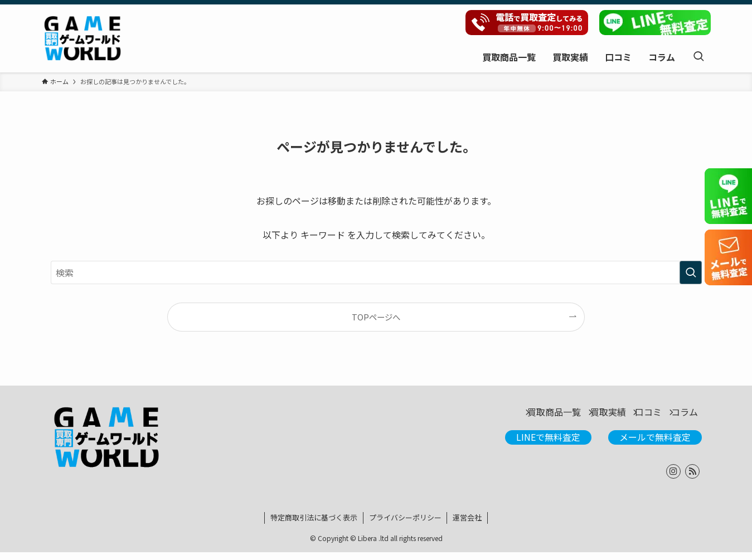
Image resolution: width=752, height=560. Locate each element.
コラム (680, 416)
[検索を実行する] (691, 272)
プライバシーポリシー (405, 525)
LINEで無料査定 (548, 445)
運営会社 (467, 525)
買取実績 (577, 416)
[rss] (692, 479)
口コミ (630, 416)
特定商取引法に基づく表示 (314, 525)
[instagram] (673, 479)
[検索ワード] (376, 272)
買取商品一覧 (510, 416)
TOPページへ (376, 317)
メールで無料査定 (655, 445)
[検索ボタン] (698, 57)
